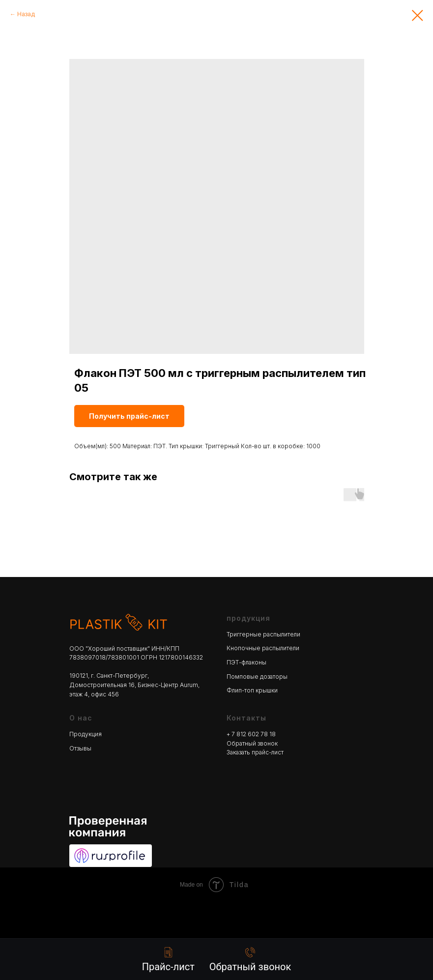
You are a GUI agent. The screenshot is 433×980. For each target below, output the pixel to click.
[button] (250, 960)
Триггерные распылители (263, 634)
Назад (26, 14)
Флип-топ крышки (252, 690)
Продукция (86, 734)
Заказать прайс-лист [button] (255, 752)
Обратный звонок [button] (252, 743)
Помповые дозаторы (257, 677)
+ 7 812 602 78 (248, 734)
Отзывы (80, 748)
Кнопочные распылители (263, 648)
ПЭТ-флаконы (246, 662)
